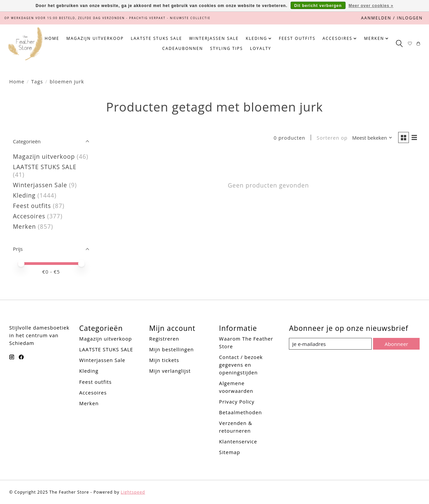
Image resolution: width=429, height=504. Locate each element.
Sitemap (230, 452)
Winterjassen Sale (214, 38)
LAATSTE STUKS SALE (156, 38)
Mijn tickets (164, 360)
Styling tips (227, 48)
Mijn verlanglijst (170, 371)
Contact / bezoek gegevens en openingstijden (241, 365)
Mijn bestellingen (171, 349)
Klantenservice (238, 441)
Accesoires (29, 216)
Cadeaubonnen (183, 48)
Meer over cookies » (371, 6)
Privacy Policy (237, 402)
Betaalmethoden (241, 412)
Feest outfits (297, 38)
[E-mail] (330, 344)
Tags (37, 81)
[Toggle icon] (399, 44)
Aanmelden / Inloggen (392, 18)
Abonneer (396, 344)
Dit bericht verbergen (318, 6)
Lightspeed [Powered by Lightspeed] (133, 492)
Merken (25, 226)
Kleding (24, 195)
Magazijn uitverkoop (95, 38)
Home (52, 38)
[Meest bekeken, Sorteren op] (371, 138)
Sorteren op (331, 138)
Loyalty (261, 48)
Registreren (164, 339)
